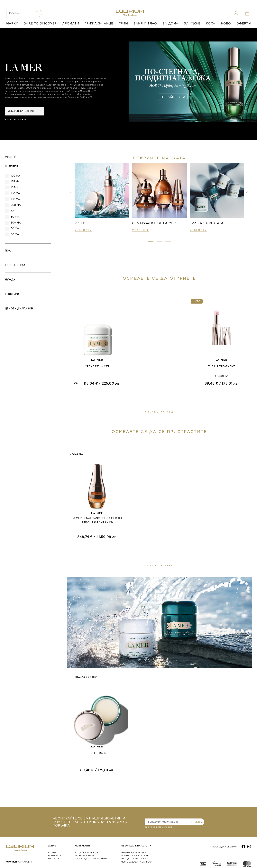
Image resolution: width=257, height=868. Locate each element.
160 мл (15, 199)
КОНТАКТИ (53, 859)
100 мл (15, 176)
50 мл (15, 228)
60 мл (15, 234)
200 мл (16, 205)
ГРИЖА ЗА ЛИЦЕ (99, 23)
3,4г (14, 211)
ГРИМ (123, 23)
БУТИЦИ (52, 852)
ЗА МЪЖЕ (192, 23)
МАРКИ (12, 23)
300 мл (16, 223)
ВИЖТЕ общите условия (158, 827)
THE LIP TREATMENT (221, 366)
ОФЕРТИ (244, 23)
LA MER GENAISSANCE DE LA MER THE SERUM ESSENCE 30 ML (97, 520)
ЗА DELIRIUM (55, 855)
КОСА (211, 23)
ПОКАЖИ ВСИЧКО (159, 412)
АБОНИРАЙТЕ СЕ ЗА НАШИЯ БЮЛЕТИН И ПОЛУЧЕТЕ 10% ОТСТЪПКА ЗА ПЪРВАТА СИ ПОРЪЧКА (90, 822)
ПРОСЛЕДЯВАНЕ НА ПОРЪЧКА (91, 859)
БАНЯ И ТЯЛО (145, 23)
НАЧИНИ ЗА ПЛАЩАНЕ (134, 852)
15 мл (14, 187)
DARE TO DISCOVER (40, 23)
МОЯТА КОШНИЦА (85, 855)
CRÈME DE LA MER (97, 366)
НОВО (226, 23)
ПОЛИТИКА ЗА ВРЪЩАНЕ (135, 855)
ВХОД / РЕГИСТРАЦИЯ (87, 852)
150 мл (15, 193)
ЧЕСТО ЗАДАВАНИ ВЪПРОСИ (137, 862)
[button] (151, 241)
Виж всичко (16, 119)
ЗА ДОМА (170, 23)
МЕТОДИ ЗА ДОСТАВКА (134, 859)
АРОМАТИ (71, 23)
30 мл (15, 217)
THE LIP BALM (97, 753)
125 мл (15, 182)
